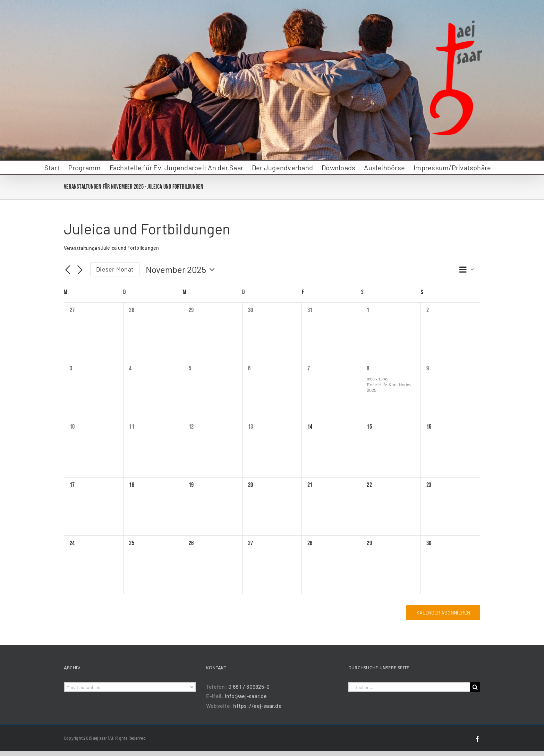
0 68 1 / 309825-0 (249, 686)
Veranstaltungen (82, 248)
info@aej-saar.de (246, 696)
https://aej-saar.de (257, 706)
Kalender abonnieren (443, 613)
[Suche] (475, 687)
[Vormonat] (68, 270)
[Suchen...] (409, 687)
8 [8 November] (368, 368)
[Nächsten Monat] (80, 270)
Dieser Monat (115, 269)
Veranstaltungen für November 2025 (104, 187)
